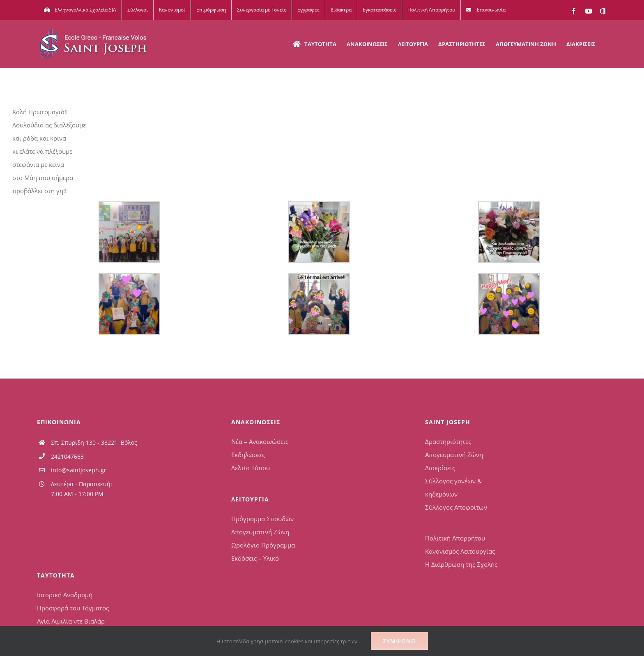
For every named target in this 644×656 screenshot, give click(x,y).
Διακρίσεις (440, 468)
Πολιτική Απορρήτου (455, 538)
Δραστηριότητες (448, 441)
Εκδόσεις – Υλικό (255, 558)
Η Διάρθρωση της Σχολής (461, 564)
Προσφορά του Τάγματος (73, 608)
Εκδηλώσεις (248, 455)
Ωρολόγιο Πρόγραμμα (263, 545)
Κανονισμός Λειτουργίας (460, 551)
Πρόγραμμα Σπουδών (262, 519)
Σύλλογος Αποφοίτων (456, 507)
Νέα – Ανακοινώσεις (260, 441)
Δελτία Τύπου (251, 468)
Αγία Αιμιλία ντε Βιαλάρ (71, 621)
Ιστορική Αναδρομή (65, 595)
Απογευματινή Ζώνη (260, 532)
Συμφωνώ (399, 641)
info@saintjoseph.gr (79, 470)
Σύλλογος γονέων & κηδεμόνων (453, 487)
